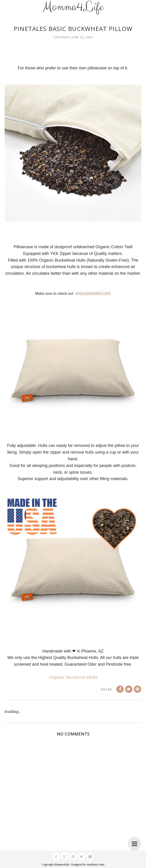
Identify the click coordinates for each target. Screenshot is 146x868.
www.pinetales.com (93, 293)
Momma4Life (62, 865)
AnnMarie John (95, 865)
